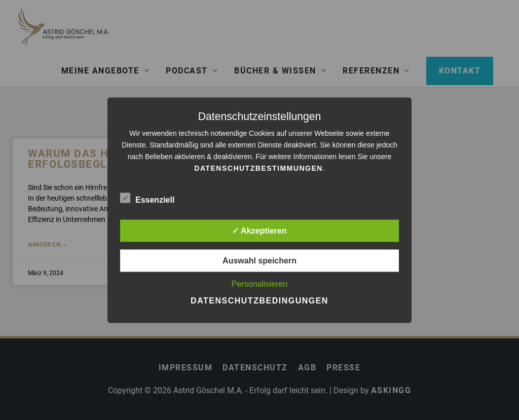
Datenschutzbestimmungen (258, 168)
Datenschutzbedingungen (259, 300)
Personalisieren (259, 283)
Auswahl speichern (259, 260)
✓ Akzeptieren (259, 230)
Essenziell (147, 198)
